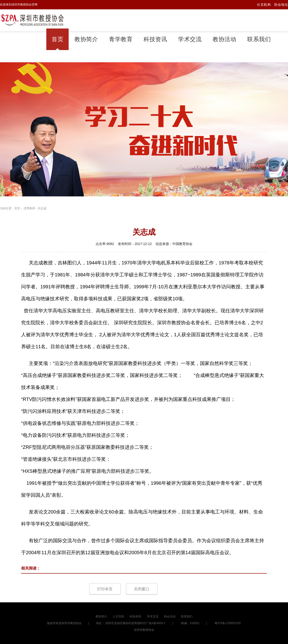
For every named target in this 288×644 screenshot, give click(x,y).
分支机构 (264, 5)
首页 (57, 39)
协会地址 (281, 5)
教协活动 (224, 39)
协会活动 (170, 616)
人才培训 (118, 616)
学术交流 (190, 39)
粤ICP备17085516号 (228, 623)
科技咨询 (135, 616)
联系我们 (259, 39)
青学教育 (121, 39)
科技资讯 (155, 39)
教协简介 (86, 39)
